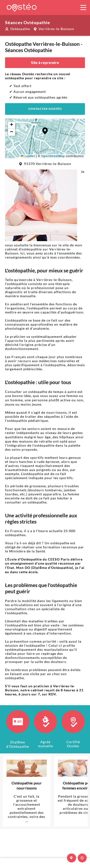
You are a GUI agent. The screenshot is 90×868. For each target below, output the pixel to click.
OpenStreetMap (53, 156)
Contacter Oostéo (45, 109)
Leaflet (28, 156)
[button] (45, 131)
